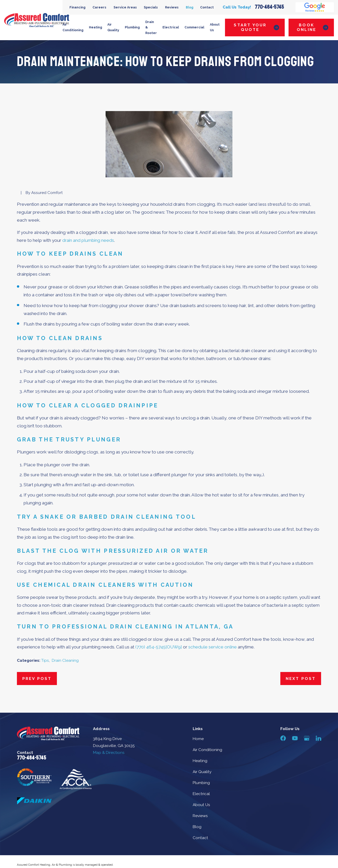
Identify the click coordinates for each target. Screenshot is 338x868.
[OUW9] (174, 647)
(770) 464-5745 (150, 647)
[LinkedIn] (319, 738)
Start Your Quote (256, 27)
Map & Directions (109, 753)
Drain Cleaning (65, 660)
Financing (77, 7)
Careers (99, 7)
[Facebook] (283, 738)
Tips (45, 660)
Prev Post (37, 679)
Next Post (301, 679)
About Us (201, 805)
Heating (200, 761)
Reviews (172, 7)
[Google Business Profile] (307, 738)
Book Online (313, 27)
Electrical (201, 794)
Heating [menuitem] (95, 27)
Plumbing (201, 783)
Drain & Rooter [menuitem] (151, 28)
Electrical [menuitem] (171, 27)
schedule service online (213, 647)
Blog (190, 7)
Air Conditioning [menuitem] (73, 27)
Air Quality (202, 772)
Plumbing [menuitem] (132, 27)
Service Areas (125, 7)
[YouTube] (295, 738)
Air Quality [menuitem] (113, 27)
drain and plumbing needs (88, 240)
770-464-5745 (269, 7)
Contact (207, 7)
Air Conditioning (207, 750)
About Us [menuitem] (215, 27)
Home (198, 739)
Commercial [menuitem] (194, 27)
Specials (151, 7)
